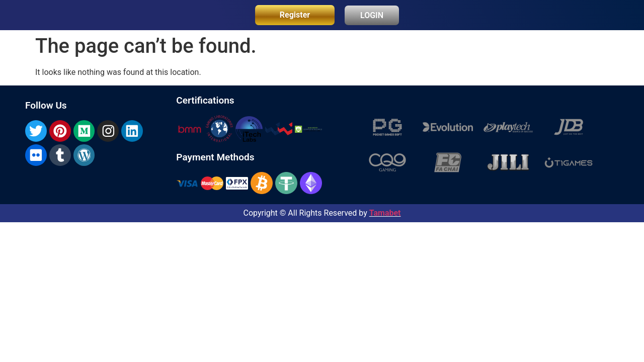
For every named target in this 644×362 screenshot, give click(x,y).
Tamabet (385, 213)
